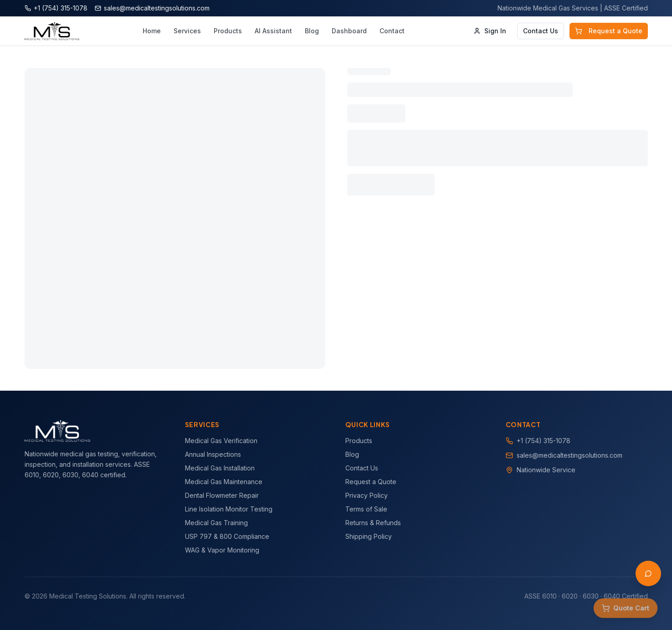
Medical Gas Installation (220, 468)
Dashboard (349, 31)
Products (228, 31)
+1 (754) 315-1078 (544, 441)
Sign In (490, 31)
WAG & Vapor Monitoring (222, 550)
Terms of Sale (366, 509)
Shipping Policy (369, 536)
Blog (312, 31)
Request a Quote (609, 31)
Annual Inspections (213, 454)
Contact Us (541, 31)
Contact (392, 31)
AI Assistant (273, 31)
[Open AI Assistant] (648, 573)
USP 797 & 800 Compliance (227, 536)
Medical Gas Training (216, 523)
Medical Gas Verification (221, 441)
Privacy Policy (367, 495)
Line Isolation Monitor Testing (229, 509)
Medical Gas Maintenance (224, 482)
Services (187, 31)
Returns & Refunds (373, 523)
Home (152, 31)
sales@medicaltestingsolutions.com (569, 455)
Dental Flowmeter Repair (222, 495)
